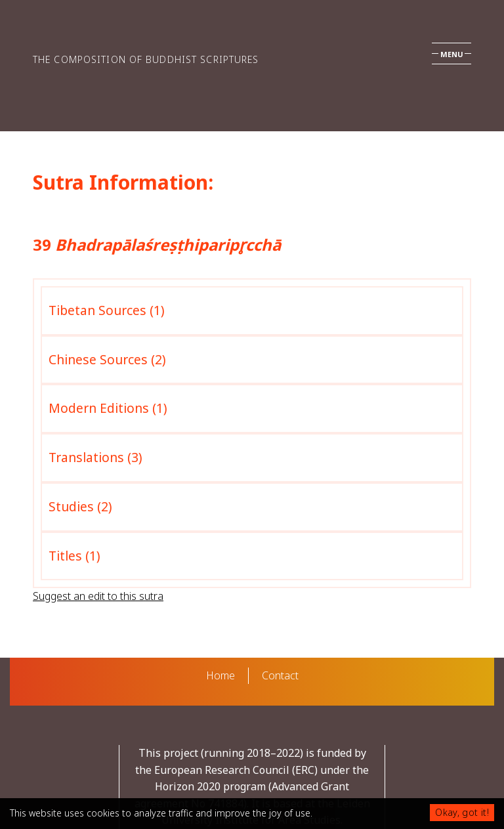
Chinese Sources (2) (107, 359)
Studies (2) (80, 506)
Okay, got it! (462, 812)
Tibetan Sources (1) (107, 310)
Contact (280, 675)
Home (220, 675)
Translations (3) (95, 457)
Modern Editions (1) (108, 408)
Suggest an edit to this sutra (98, 596)
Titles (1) (74, 556)
